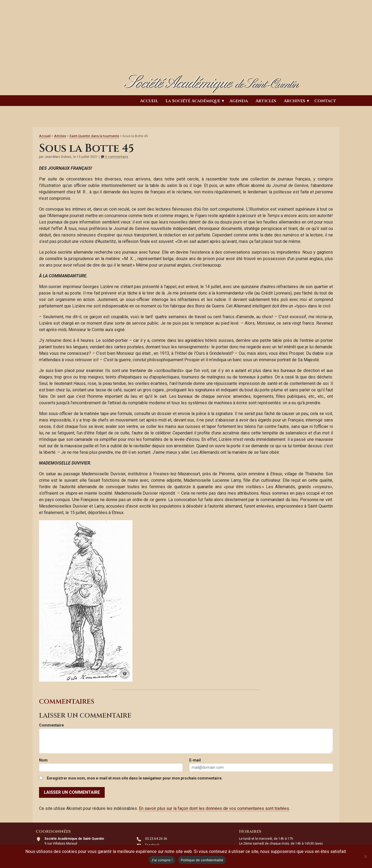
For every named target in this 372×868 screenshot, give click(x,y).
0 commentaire (114, 157)
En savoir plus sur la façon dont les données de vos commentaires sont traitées (214, 808)
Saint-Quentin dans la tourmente (94, 136)
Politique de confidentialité (202, 860)
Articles (266, 101)
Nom (43, 760)
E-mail (195, 760)
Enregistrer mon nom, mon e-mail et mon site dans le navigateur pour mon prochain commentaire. (135, 778)
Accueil (149, 101)
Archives (294, 101)
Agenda (239, 101)
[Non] (365, 856)
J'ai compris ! (162, 860)
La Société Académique (193, 101)
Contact (325, 101)
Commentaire (51, 725)
